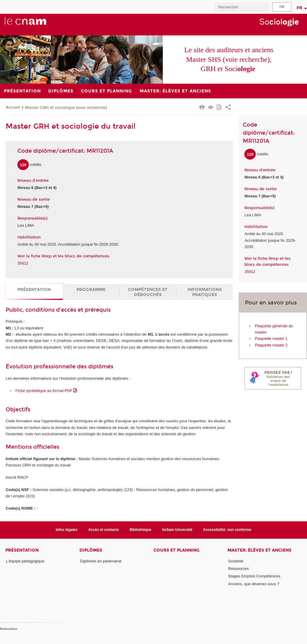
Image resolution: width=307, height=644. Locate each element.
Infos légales (67, 530)
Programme (91, 290)
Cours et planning (177, 550)
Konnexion (9, 629)
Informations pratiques (205, 292)
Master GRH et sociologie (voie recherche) (66, 108)
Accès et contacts (104, 530)
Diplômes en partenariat (101, 561)
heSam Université (177, 530)
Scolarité (236, 561)
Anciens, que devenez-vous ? (254, 584)
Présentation (34, 290)
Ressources (238, 569)
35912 (23, 263)
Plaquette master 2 (271, 345)
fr (300, 8)
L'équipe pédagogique (25, 561)
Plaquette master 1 (271, 338)
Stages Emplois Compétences (254, 576)
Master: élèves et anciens (259, 550)
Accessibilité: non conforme (227, 530)
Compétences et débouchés (148, 292)
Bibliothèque (140, 530)
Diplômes (91, 550)
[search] (241, 7)
